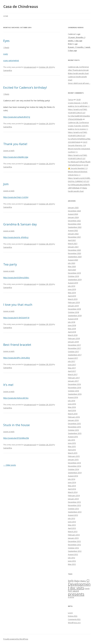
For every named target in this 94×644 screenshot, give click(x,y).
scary (6, 54)
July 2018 (72, 322)
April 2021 (72, 240)
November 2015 (74, 427)
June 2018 (72, 325)
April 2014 (72, 489)
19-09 (78, 100)
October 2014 (73, 469)
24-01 (85, 142)
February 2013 (74, 535)
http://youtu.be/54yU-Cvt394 (16, 197)
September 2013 (75, 512)
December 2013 (74, 502)
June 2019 (72, 289)
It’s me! (8, 385)
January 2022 (73, 234)
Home (6, 16)
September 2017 (75, 355)
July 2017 (72, 361)
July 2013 (72, 518)
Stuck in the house (16, 425)
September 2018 (75, 316)
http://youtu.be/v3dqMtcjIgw (16, 157)
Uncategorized (30, 67)
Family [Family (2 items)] (87, 589)
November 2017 (74, 348)
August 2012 (73, 554)
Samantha (8, 70)
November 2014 (74, 466)
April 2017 (72, 371)
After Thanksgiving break (78, 70)
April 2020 (72, 270)
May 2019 (72, 293)
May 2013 (72, 525)
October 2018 (73, 312)
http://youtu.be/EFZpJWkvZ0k (16, 438)
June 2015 (72, 443)
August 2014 (73, 476)
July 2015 (72, 440)
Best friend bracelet (17, 345)
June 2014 (72, 482)
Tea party (10, 264)
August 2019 (73, 283)
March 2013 (73, 532)
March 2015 (73, 453)
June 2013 (72, 522)
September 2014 (75, 473)
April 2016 (72, 410)
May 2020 (72, 266)
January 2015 (73, 460)
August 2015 (73, 437)
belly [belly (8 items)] (71, 581)
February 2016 (74, 417)
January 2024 (73, 217)
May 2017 (72, 368)
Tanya (71, 100)
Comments (74, 619)
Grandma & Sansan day (20, 224)
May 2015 (72, 446)
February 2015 (74, 456)
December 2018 (74, 309)
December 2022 (74, 221)
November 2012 (74, 545)
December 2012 (74, 541)
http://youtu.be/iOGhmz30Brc (16, 278)
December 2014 (74, 463)
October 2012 (73, 548)
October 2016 (73, 391)
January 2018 (73, 342)
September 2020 (75, 257)
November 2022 (74, 224)
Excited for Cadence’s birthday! (25, 87)
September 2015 (75, 433)
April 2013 (72, 528)
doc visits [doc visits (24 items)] (77, 588)
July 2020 (72, 263)
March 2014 (73, 492)
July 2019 (72, 286)
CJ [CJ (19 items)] (88, 580)
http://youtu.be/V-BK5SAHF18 (16, 318)
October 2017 (73, 352)
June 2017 (72, 365)
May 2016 (72, 407)
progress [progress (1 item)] (71, 597)
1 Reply (6, 47)
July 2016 (72, 401)
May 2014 (72, 486)
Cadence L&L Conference (78, 67)
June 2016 (72, 404)
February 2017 (74, 378)
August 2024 (73, 214)
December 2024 (74, 211)
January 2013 (73, 538)
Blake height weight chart (78, 73)
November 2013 (74, 505)
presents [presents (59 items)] (76, 594)
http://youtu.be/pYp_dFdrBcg (16, 237)
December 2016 (74, 384)
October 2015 (73, 430)
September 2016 (75, 394)
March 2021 (73, 244)
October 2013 (73, 509)
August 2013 (73, 515)
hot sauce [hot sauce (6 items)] (73, 591)
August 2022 (73, 230)
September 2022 (75, 227)
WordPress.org (74, 623)
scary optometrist (11, 60)
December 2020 (74, 250)
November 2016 (74, 388)
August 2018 (73, 319)
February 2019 (74, 302)
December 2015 (74, 424)
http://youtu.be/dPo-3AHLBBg (16, 358)
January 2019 (73, 306)
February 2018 (74, 338)
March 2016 (73, 414)
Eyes (6, 41)
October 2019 (73, 276)
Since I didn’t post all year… (79, 83)
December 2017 (74, 345)
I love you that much (18, 304)
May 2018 (72, 329)
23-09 (86, 165)
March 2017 (73, 374)
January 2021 (73, 247)
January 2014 (73, 499)
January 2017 (73, 381)
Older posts (10, 465)
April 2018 (72, 332)
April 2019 (72, 296)
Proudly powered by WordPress (16, 639)
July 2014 (72, 479)
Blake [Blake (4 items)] (77, 581)
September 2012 (75, 551)
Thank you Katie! (15, 144)
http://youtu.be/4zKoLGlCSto (16, 398)
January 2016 (73, 420)
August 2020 (73, 260)
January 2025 (73, 208)
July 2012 (72, 558)
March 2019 (73, 299)
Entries (73, 616)
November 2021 (74, 237)
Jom (6, 184)
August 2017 (73, 358)
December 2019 (74, 273)
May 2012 (72, 564)
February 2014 (74, 496)
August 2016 (73, 397)
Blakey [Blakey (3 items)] (83, 581)
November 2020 (74, 253)
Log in (70, 613)
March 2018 (73, 335)
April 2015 (72, 450)
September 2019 (75, 280)
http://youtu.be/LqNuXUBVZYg (17, 117)
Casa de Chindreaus (21, 7)
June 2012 (72, 561)
